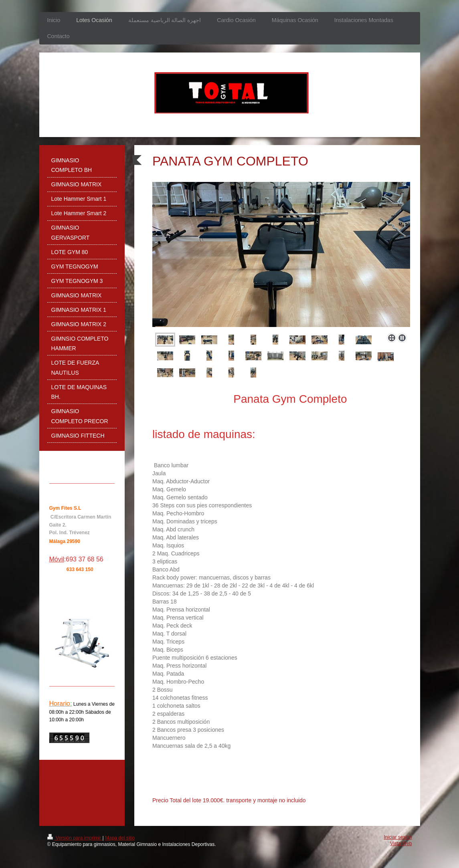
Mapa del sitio (120, 838)
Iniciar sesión (398, 837)
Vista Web (401, 844)
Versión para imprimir (75, 838)
